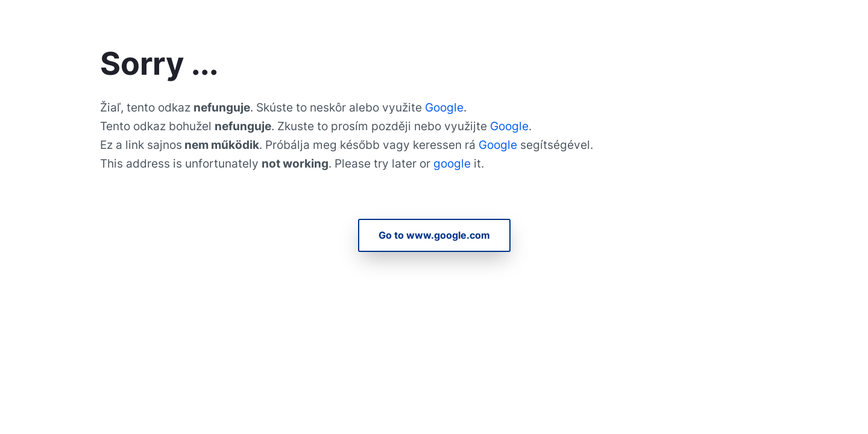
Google (444, 107)
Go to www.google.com (434, 235)
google (454, 163)
